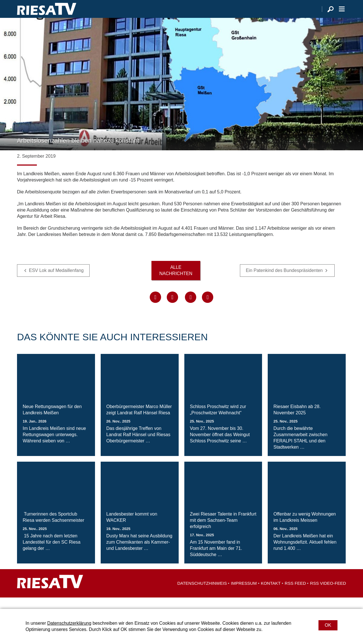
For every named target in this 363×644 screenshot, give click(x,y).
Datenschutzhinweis (202, 595)
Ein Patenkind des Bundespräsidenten (284, 282)
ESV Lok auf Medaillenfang (56, 282)
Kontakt (271, 595)
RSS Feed (295, 595)
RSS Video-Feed (328, 595)
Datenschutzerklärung (69, 623)
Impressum (244, 595)
